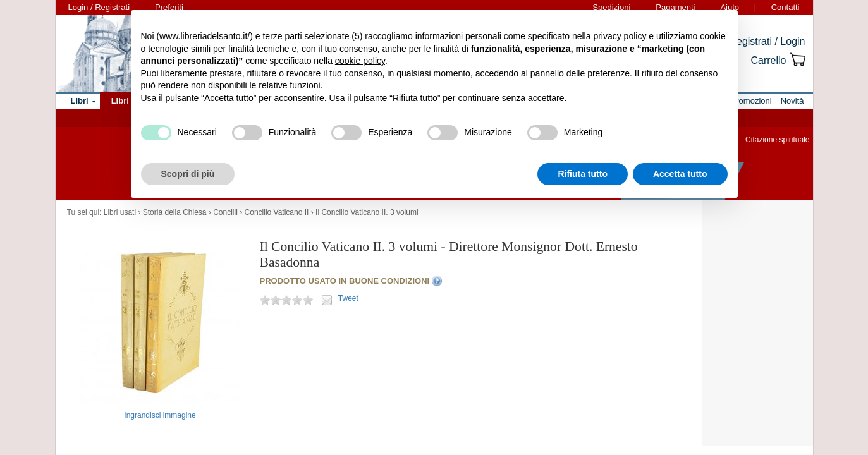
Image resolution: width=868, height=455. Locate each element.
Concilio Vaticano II (277, 212)
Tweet (348, 298)
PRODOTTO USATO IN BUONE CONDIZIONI (345, 281)
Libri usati (120, 212)
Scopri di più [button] (188, 174)
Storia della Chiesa (175, 212)
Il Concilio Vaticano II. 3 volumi (367, 212)
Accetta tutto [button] (680, 174)
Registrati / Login (767, 41)
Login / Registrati (99, 7)
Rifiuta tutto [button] (583, 174)
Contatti (785, 7)
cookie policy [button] (360, 61)
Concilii (225, 212)
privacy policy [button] (620, 36)
